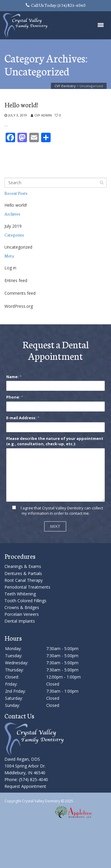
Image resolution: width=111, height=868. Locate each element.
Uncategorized (18, 247)
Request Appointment (25, 786)
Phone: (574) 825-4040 (26, 779)
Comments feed (20, 293)
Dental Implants (20, 621)
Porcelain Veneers (22, 614)
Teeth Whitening (20, 594)
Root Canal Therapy (24, 580)
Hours (13, 638)
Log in (10, 268)
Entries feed (16, 280)
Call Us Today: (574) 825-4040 (56, 5)
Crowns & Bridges (22, 607)
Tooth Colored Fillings (25, 601)
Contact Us (19, 716)
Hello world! (21, 105)
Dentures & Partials (23, 573)
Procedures (20, 556)
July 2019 (13, 226)
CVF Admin (43, 115)
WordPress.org (19, 306)
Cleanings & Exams (23, 566)
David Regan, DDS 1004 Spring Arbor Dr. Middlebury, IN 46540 (25, 766)
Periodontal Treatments (27, 587)
